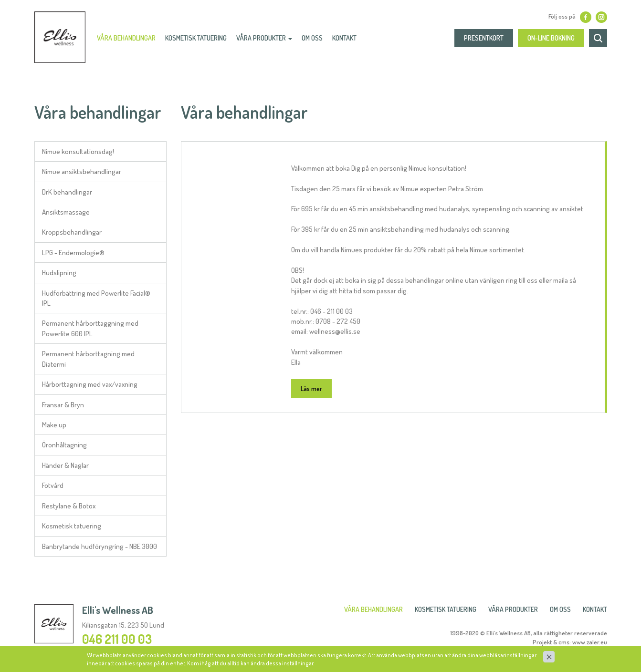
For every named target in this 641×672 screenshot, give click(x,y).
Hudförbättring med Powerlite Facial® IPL (96, 298)
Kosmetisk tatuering (72, 526)
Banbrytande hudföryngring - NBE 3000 (100, 546)
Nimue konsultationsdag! (78, 151)
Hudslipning (59, 273)
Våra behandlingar (130, 41)
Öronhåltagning (64, 445)
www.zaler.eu (590, 642)
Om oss (315, 41)
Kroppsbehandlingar (72, 232)
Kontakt (348, 41)
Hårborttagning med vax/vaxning (90, 384)
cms (564, 642)
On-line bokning (551, 41)
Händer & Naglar (65, 465)
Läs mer (311, 388)
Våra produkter (268, 41)
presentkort (484, 41)
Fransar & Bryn (63, 405)
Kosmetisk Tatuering (199, 41)
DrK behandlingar (67, 192)
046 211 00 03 (117, 639)
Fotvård (53, 485)
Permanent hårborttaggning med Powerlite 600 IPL (90, 328)
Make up (54, 425)
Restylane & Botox (69, 506)
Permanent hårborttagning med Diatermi (88, 359)
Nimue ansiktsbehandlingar (82, 171)
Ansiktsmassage (66, 212)
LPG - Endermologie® (73, 253)
